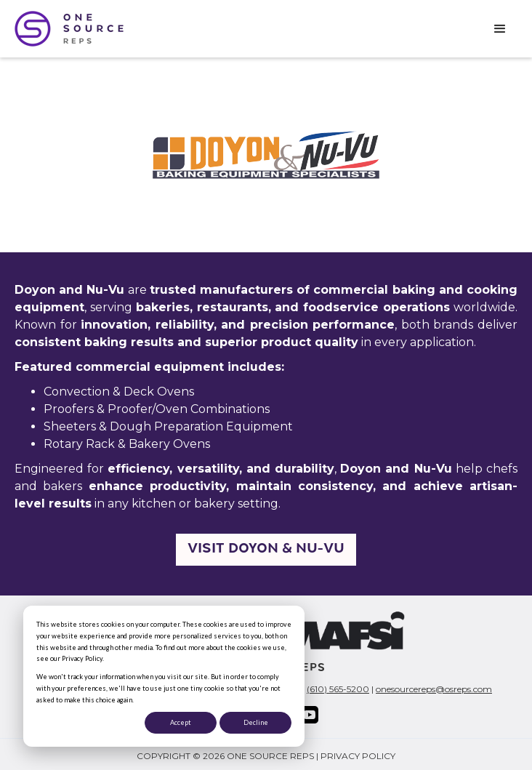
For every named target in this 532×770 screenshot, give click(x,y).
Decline (256, 722)
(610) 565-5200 (338, 689)
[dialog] (164, 676)
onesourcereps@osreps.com (434, 689)
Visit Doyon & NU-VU (266, 549)
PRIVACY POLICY (358, 756)
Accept (181, 722)
